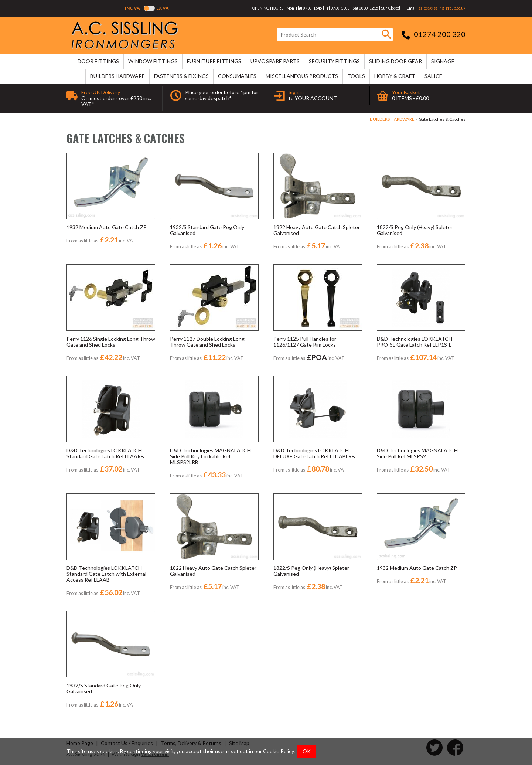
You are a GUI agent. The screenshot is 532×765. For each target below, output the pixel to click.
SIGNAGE (443, 61)
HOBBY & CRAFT (395, 76)
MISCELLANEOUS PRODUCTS (302, 76)
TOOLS (356, 76)
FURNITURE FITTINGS (214, 61)
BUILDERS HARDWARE (117, 76)
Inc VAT (134, 8)
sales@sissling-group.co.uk (442, 8)
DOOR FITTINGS (98, 61)
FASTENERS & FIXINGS (181, 76)
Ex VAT (164, 8)
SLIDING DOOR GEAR (395, 61)
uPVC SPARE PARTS (275, 61)
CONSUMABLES (237, 76)
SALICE (433, 76)
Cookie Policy (278, 751)
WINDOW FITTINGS (153, 61)
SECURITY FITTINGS (334, 61)
